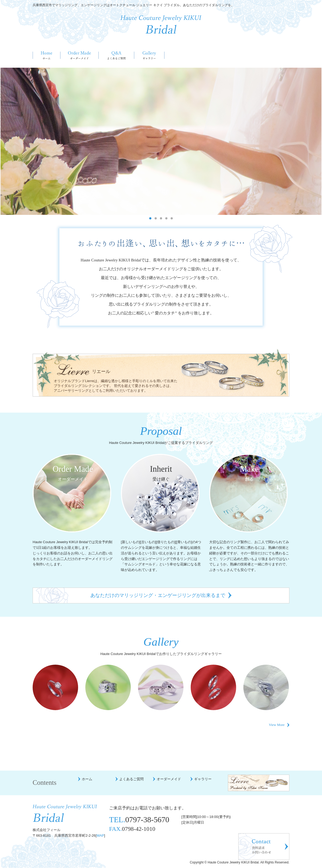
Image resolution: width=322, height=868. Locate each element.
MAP (100, 835)
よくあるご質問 (116, 55)
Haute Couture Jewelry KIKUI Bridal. (234, 862)
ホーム (47, 55)
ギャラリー (149, 55)
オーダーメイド (80, 55)
